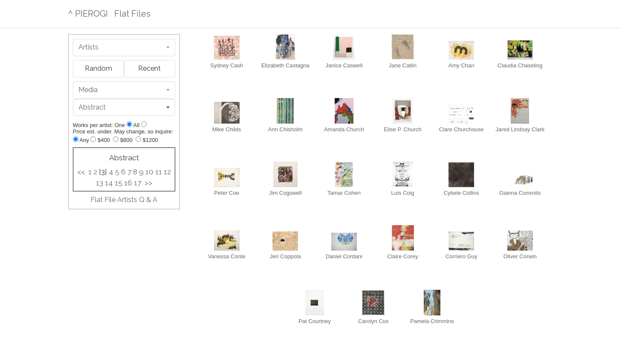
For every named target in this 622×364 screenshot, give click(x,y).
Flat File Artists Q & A (124, 200)
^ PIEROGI (88, 14)
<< (81, 172)
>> (148, 183)
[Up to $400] (93, 139)
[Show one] (129, 124)
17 (137, 183)
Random (98, 68)
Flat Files (132, 14)
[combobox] (124, 48)
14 (109, 183)
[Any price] (76, 139)
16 (128, 183)
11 (159, 172)
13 (100, 183)
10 (149, 172)
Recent (149, 68)
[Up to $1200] (138, 139)
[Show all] (144, 124)
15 (119, 183)
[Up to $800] (116, 139)
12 (167, 172)
